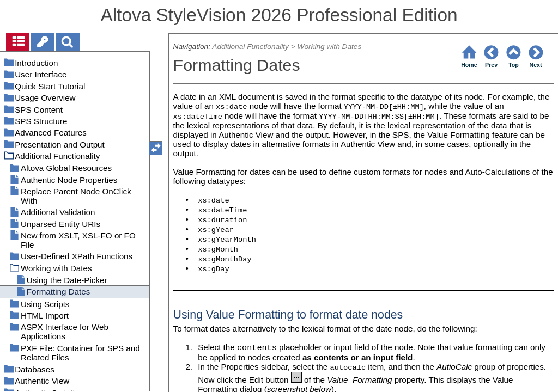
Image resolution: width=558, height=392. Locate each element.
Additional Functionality (250, 47)
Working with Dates (330, 47)
